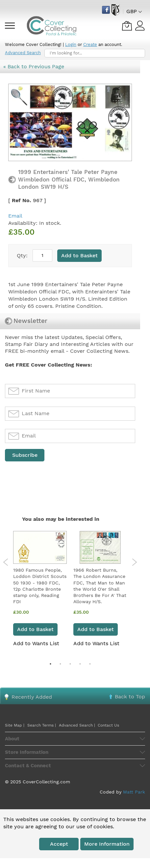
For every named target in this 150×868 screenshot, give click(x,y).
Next (134, 562)
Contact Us (108, 725)
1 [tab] (50, 664)
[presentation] (55, 478)
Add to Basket (35, 629)
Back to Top (130, 697)
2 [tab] (60, 664)
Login (71, 44)
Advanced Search (23, 53)
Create (90, 44)
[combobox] (95, 53)
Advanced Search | (78, 725)
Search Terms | (42, 725)
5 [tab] (90, 664)
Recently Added (32, 697)
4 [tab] (80, 664)
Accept (59, 844)
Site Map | (15, 725)
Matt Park (134, 792)
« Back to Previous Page (34, 66)
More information (107, 844)
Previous (6, 562)
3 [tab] (70, 664)
